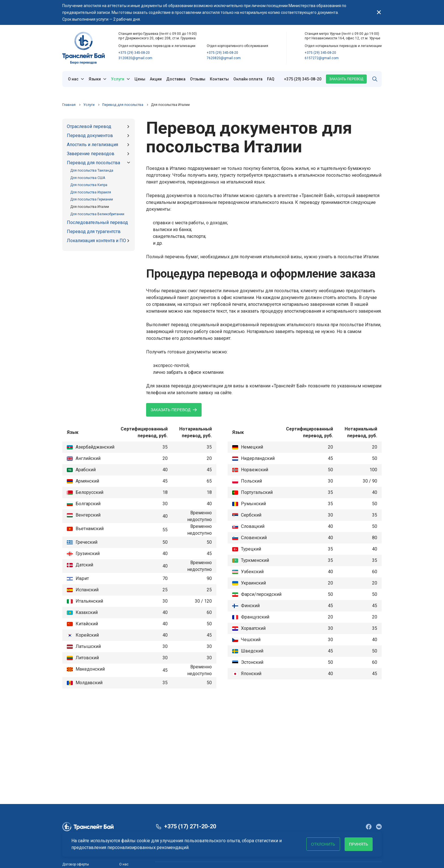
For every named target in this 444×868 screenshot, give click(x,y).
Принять (359, 844)
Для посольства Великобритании (97, 214)
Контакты (219, 79)
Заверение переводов (91, 154)
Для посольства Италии (90, 207)
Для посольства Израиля (91, 192)
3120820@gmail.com (135, 58)
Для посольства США (88, 178)
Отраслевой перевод (89, 126)
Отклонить (323, 844)
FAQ (271, 79)
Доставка (176, 79)
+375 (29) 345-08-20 (134, 53)
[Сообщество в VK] (379, 827)
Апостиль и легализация (92, 145)
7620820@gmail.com (224, 58)
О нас (73, 79)
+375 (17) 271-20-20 (190, 827)
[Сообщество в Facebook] (369, 827)
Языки (95, 79)
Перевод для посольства (123, 105)
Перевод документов (90, 136)
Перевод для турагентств (94, 232)
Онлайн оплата (248, 79)
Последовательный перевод (97, 222)
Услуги (118, 79)
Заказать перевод (346, 79)
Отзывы (198, 79)
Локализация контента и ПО (96, 241)
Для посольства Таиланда (92, 170)
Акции (156, 79)
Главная (69, 105)
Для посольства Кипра (89, 185)
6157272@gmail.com (322, 58)
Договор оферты (76, 864)
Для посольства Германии (92, 199)
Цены (140, 79)
